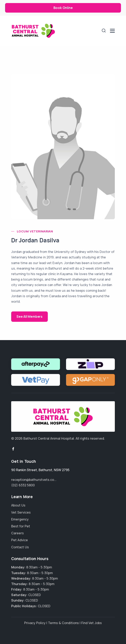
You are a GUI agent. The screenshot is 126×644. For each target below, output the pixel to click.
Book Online (63, 8)
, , (40, 470)
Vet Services (21, 512)
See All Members (29, 317)
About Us (18, 505)
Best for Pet (21, 526)
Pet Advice (20, 540)
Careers (17, 533)
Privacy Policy (35, 623)
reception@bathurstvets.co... (34, 480)
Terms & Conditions (63, 623)
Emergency (20, 519)
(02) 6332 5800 (23, 485)
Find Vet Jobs (92, 623)
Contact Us (20, 547)
